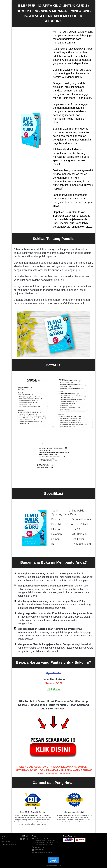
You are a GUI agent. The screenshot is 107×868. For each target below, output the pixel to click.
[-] (21, 839)
